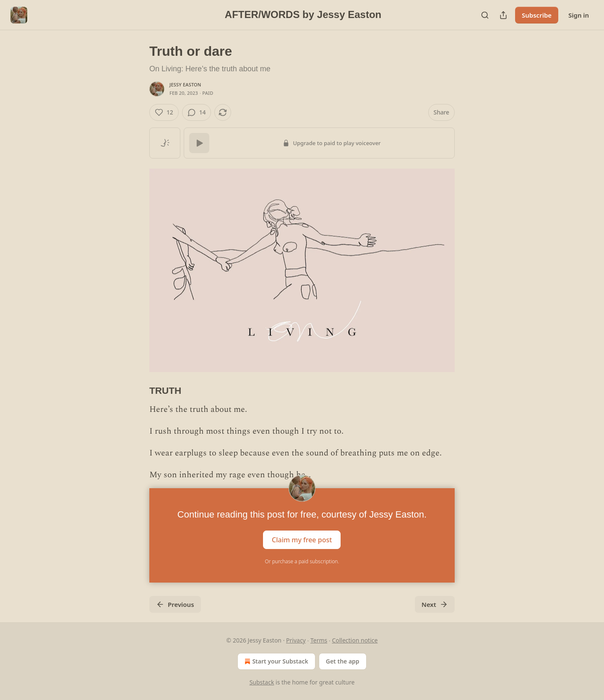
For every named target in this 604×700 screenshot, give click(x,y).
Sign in (579, 15)
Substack (262, 682)
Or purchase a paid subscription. (302, 561)
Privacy (296, 640)
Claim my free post (302, 540)
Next (435, 604)
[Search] (485, 15)
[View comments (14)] (197, 112)
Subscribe (537, 15)
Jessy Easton (185, 85)
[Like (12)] (164, 112)
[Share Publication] (503, 15)
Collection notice (355, 640)
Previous (175, 604)
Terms (319, 640)
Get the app (343, 661)
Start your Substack (275, 661)
